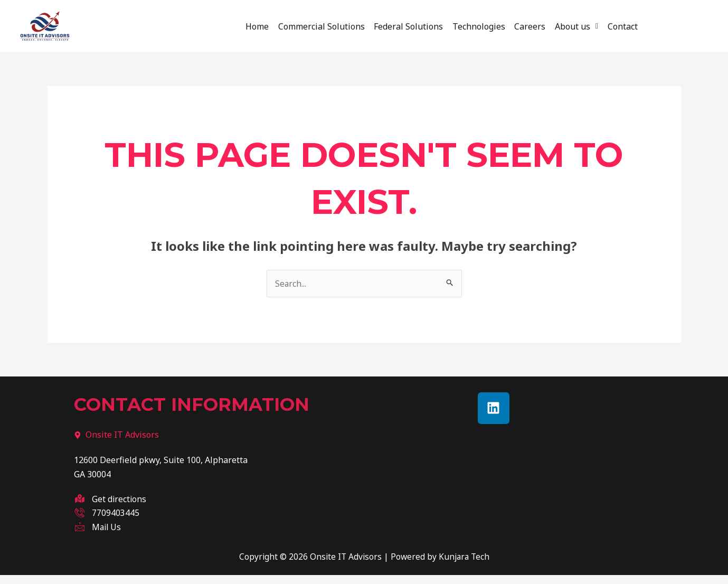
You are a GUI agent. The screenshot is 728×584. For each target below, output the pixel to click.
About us (590, 25)
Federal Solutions (402, 25)
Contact (642, 25)
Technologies (479, 25)
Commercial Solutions (308, 25)
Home (238, 25)
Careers (537, 25)
